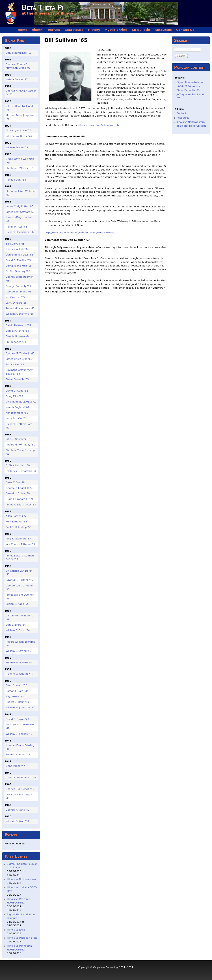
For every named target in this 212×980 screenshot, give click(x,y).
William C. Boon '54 (18, 630)
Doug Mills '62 (15, 396)
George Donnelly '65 (18, 286)
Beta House (74, 30)
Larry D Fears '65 (16, 303)
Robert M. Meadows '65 (20, 308)
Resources (163, 30)
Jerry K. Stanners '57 (18, 539)
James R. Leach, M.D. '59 (21, 505)
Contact (181, 113)
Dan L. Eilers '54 (16, 625)
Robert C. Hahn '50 (17, 702)
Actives (54, 30)
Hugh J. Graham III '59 (19, 499)
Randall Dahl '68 (16, 180)
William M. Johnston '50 (20, 708)
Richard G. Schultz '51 (19, 674)
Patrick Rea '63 (15, 365)
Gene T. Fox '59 (15, 483)
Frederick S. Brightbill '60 (21, 471)
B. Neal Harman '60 (18, 465)
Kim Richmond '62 (17, 413)
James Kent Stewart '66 (20, 212)
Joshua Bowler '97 (17, 80)
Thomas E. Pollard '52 (19, 663)
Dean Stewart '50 (17, 685)
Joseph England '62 (18, 407)
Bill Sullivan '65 (15, 244)
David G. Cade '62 (17, 391)
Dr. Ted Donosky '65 (18, 271)
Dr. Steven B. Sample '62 (21, 402)
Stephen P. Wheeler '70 (20, 168)
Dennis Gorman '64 (18, 336)
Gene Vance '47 (15, 766)
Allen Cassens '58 (17, 516)
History (94, 30)
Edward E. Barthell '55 (19, 580)
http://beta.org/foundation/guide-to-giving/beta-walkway (79, 233)
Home (23, 30)
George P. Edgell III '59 (20, 488)
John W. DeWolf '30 (17, 821)
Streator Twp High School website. (99, 125)
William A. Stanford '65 (20, 314)
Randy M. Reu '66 (17, 227)
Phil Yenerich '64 (16, 342)
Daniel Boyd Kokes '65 (19, 255)
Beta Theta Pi (42, 7)
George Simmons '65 (19, 292)
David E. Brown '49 (17, 719)
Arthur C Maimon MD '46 (21, 778)
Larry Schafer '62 (16, 419)
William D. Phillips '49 (19, 734)
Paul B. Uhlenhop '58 (19, 527)
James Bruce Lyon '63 (19, 359)
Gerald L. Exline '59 (18, 493)
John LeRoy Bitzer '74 (19, 136)
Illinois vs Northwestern (21, 879)
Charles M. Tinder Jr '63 (20, 353)
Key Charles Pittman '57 (21, 544)
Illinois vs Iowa (16, 930)
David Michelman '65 (19, 266)
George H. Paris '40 (18, 810)
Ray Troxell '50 (15, 697)
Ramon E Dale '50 (17, 691)
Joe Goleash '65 (15, 297)
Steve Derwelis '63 (17, 379)
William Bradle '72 (17, 148)
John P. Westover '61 (18, 439)
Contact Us (185, 30)
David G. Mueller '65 (18, 260)
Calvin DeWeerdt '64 (18, 325)
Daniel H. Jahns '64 (17, 331)
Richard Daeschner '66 (20, 232)
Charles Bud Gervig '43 (20, 789)
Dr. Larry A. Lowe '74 (19, 131)
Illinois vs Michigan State (22, 938)
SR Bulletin (141, 30)
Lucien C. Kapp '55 (17, 604)
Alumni (38, 30)
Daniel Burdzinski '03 (19, 53)
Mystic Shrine (116, 30)
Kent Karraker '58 (16, 522)
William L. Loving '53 (19, 651)
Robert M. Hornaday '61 (20, 445)
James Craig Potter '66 (20, 206)
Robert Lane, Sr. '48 (18, 755)
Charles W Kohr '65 (18, 249)
